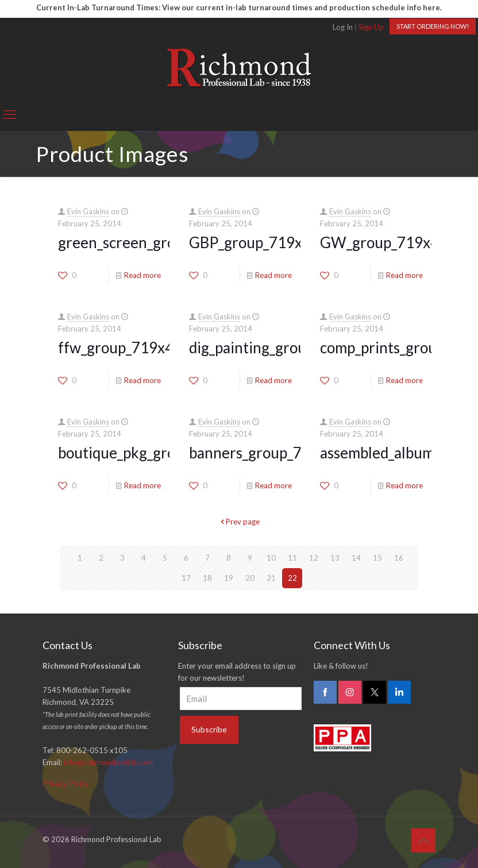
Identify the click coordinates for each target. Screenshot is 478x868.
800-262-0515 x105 (92, 750)
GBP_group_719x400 (259, 242)
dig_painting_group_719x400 (284, 348)
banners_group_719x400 (271, 453)
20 (250, 578)
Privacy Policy (66, 784)
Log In (343, 27)
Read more (142, 275)
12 (314, 558)
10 (271, 558)
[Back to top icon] (423, 840)
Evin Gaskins (88, 211)
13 (335, 558)
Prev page (239, 522)
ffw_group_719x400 (124, 348)
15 (377, 558)
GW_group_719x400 (388, 242)
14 (356, 558)
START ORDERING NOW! (433, 26)
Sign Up (371, 27)
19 (229, 578)
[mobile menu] (10, 114)
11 (292, 558)
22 (292, 578)
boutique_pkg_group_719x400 (157, 453)
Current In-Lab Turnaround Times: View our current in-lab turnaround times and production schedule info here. (239, 7)
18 (207, 578)
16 (399, 558)
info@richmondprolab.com (109, 762)
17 (186, 578)
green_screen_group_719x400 (157, 242)
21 (271, 578)
